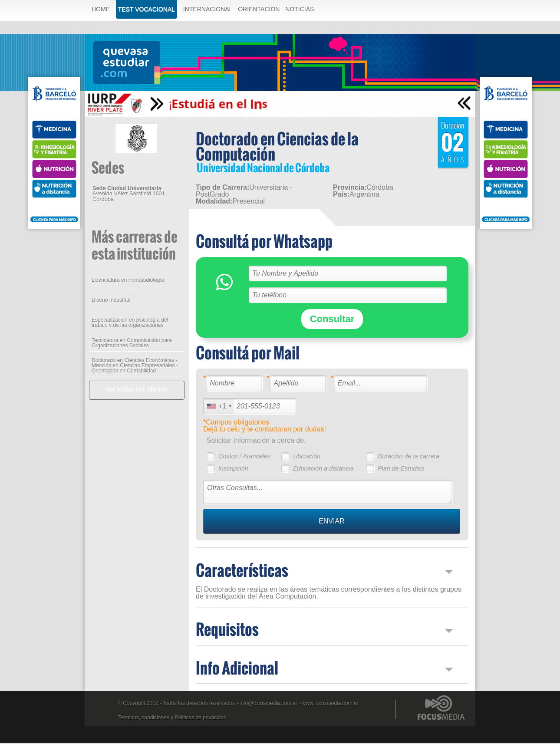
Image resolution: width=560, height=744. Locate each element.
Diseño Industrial (110, 301)
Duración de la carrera (408, 457)
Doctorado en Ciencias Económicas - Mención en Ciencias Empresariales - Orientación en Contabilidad (134, 366)
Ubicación (306, 457)
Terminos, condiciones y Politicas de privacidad (172, 718)
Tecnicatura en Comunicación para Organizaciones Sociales (131, 344)
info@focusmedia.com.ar (268, 704)
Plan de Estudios (401, 469)
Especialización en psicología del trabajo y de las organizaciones (129, 323)
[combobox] (218, 407)
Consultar (332, 320)
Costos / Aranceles (244, 457)
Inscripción (233, 469)
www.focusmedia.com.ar (330, 704)
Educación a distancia (323, 469)
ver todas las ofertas (136, 390)
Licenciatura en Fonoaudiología (127, 281)
